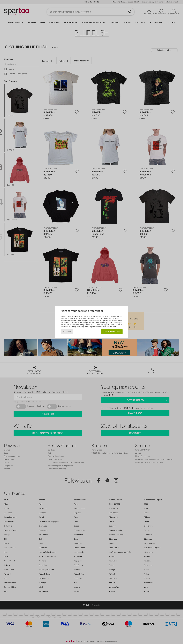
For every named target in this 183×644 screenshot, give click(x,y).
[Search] (130, 12)
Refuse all (67, 332)
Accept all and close (112, 332)
